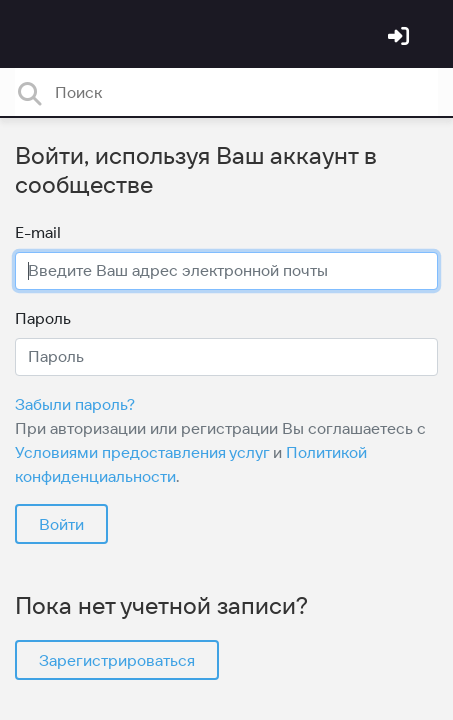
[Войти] (401, 38)
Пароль (43, 318)
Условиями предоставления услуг (142, 452)
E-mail (38, 232)
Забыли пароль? (75, 404)
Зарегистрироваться (117, 660)
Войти (61, 524)
